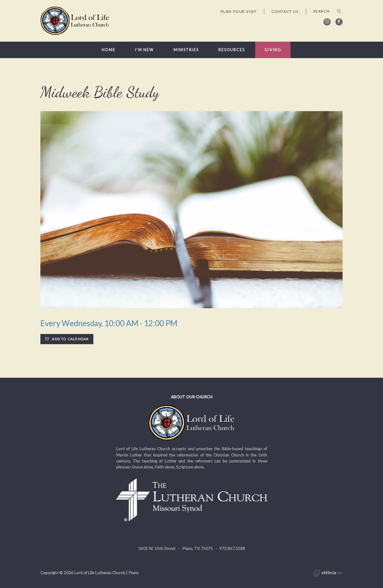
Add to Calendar (67, 339)
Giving (273, 50)
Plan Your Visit (239, 12)
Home (109, 50)
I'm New (144, 50)
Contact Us (285, 12)
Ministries (186, 50)
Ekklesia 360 (328, 574)
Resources (232, 50)
